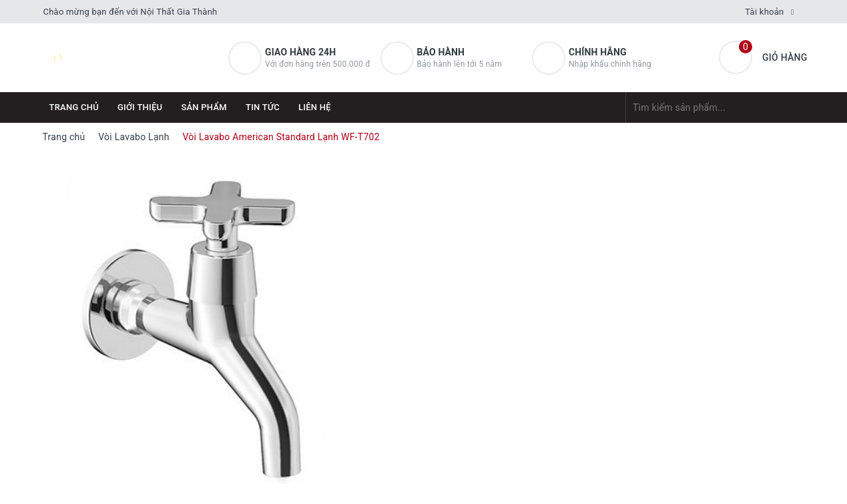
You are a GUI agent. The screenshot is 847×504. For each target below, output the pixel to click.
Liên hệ (315, 107)
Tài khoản (764, 12)
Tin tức (263, 107)
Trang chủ (74, 107)
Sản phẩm (204, 107)
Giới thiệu (140, 107)
